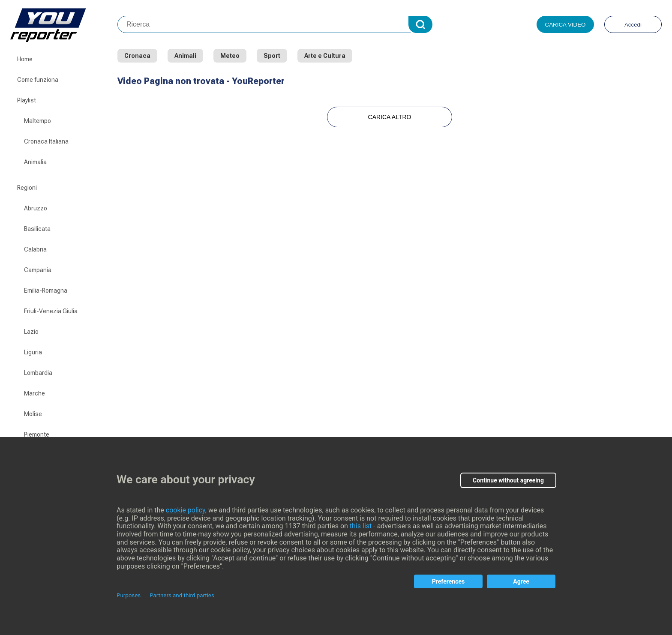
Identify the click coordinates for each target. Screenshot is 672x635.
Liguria (33, 352)
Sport (272, 56)
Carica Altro (390, 117)
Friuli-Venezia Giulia (51, 311)
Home (25, 59)
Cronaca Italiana (46, 141)
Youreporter (64, 24)
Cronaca (137, 56)
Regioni (27, 188)
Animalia (35, 162)
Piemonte (37, 434)
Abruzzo (36, 208)
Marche (34, 393)
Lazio (31, 332)
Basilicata (37, 229)
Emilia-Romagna (46, 291)
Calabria (35, 249)
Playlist (27, 100)
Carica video (565, 25)
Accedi (633, 25)
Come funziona (38, 80)
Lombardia (38, 373)
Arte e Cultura (325, 56)
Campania (38, 270)
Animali (185, 56)
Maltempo (37, 121)
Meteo (230, 56)
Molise (33, 414)
